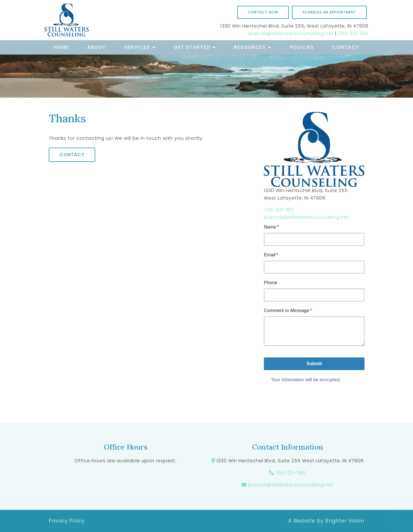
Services (137, 47)
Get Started (192, 47)
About (97, 47)
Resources (250, 47)
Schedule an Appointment (329, 12)
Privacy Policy (67, 521)
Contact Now (263, 12)
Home (61, 47)
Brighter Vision (345, 521)
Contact (346, 47)
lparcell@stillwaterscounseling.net (291, 33)
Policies (302, 47)
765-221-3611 (353, 33)
